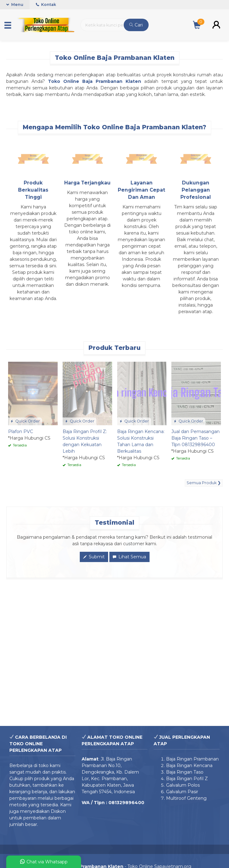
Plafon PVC (21, 432)
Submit (94, 557)
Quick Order (25, 421)
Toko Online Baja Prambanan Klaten (95, 81)
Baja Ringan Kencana (189, 765)
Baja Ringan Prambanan (192, 759)
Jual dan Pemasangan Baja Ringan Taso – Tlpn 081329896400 (196, 438)
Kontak (46, 5)
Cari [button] (136, 25)
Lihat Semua (129, 557)
